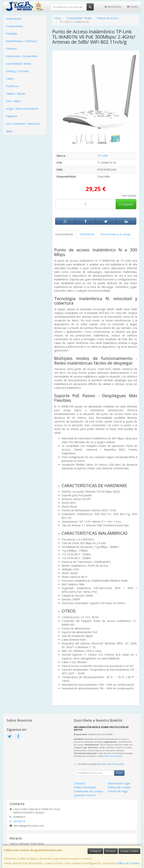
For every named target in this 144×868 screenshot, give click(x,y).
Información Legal (119, 783)
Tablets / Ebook (15, 94)
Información (87, 234)
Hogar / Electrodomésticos (22, 109)
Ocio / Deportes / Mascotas (23, 124)
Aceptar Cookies (129, 851)
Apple (9, 131)
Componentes (14, 26)
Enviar (119, 773)
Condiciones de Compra (88, 791)
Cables (10, 79)
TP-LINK (102, 156)
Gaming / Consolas (17, 71)
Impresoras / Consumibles (22, 56)
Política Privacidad (85, 787)
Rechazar (111, 851)
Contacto (79, 783)
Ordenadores (14, 19)
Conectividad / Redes (19, 64)
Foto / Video (13, 101)
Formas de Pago (118, 791)
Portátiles (12, 34)
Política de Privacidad (113, 756)
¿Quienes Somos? (85, 795)
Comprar (126, 204)
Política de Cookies (128, 863)
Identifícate (113, 7)
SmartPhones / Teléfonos (21, 41)
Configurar (95, 851)
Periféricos (12, 86)
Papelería (11, 116)
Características (64, 234)
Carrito (132, 7)
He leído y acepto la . (101, 764)
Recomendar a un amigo (116, 234)
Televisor (11, 49)
